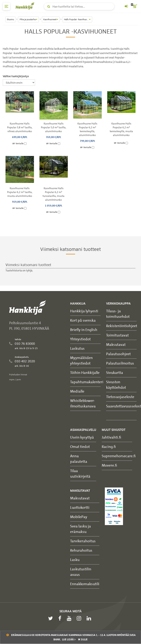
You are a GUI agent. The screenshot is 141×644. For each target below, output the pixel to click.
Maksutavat (116, 344)
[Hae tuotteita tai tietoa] (79, 6)
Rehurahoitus (81, 550)
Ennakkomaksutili (85, 584)
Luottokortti (80, 507)
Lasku (75, 560)
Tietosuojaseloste (120, 397)
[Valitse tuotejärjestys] (19, 83)
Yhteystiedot (80, 339)
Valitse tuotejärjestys (16, 76)
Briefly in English (84, 330)
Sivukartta (115, 372)
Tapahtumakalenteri (87, 382)
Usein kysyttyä (82, 437)
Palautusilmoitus (120, 363)
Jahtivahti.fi (111, 437)
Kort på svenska (83, 320)
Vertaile (19, 143)
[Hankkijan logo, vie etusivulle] (26, 6)
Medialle (77, 391)
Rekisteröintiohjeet (122, 326)
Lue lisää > (69, 639)
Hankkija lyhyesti (84, 311)
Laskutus (77, 348)
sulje (83, 639)
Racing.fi (109, 447)
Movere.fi (109, 465)
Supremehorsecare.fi (119, 456)
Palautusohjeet (118, 354)
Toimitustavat (117, 335)
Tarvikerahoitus (83, 541)
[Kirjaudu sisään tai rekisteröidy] (126, 6)
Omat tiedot (80, 447)
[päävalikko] (6, 6)
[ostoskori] (135, 6)
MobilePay (79, 517)
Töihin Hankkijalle (85, 372)
